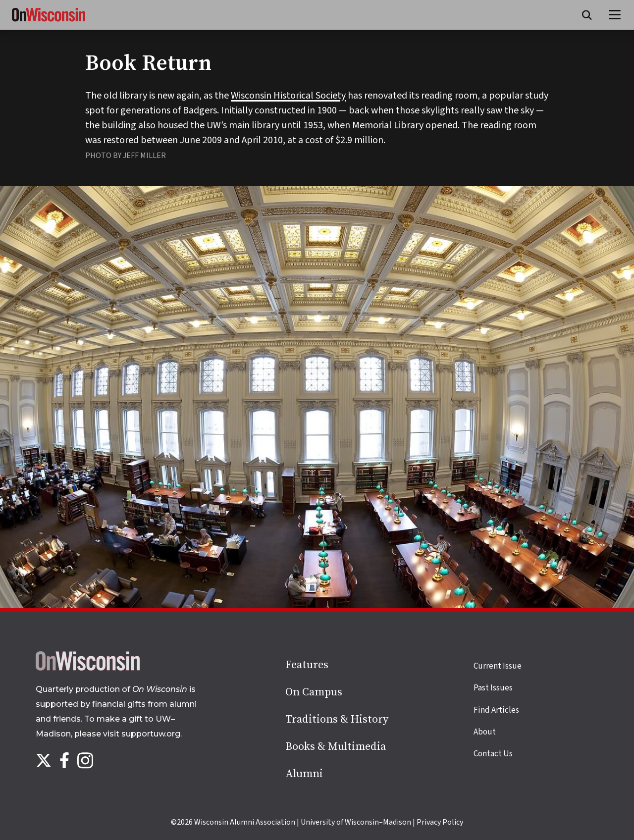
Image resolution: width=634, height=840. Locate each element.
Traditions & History (337, 719)
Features (307, 665)
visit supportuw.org (142, 734)
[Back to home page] (88, 668)
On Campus (314, 692)
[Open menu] (615, 15)
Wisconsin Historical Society (288, 96)
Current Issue (498, 666)
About (485, 732)
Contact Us (493, 754)
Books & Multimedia (336, 747)
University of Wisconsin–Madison (356, 822)
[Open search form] (587, 15)
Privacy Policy (440, 822)
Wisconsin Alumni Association (245, 822)
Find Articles (496, 710)
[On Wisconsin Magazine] (49, 22)
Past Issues (493, 688)
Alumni (304, 774)
